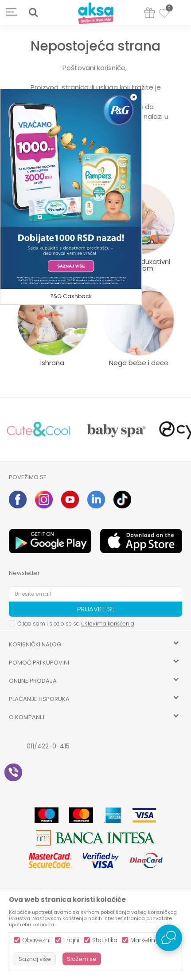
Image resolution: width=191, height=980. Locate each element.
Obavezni (36, 940)
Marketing (145, 940)
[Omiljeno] (164, 15)
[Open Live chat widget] (169, 938)
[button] (33, 12)
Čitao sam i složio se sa (76, 624)
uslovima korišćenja (108, 624)
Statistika (105, 940)
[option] (38, 429)
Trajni (71, 940)
